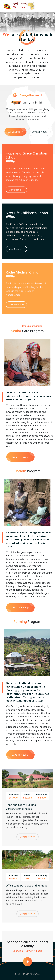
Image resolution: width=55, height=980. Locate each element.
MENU (50, 6)
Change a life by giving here (27, 951)
